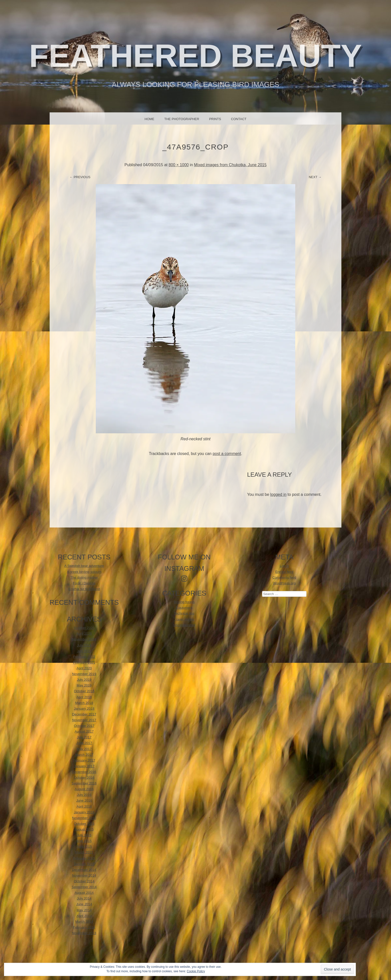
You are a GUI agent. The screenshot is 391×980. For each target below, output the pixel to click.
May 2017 (84, 749)
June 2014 (84, 904)
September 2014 (84, 887)
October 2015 (84, 824)
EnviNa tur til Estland (84, 589)
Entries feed (284, 572)
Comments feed (284, 577)
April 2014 (84, 916)
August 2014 (84, 893)
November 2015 (84, 818)
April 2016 (84, 806)
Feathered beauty (196, 56)
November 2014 (84, 875)
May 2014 (84, 910)
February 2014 (84, 927)
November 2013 (84, 933)
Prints (215, 119)
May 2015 (84, 841)
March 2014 (84, 922)
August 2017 (84, 731)
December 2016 (84, 772)
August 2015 (84, 829)
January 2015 (84, 864)
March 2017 (84, 755)
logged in (278, 494)
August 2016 (84, 789)
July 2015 (84, 835)
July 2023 (84, 645)
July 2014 (84, 898)
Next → (315, 177)
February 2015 (84, 858)
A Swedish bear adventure (84, 566)
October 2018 (84, 691)
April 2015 (84, 847)
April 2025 (84, 634)
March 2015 (84, 852)
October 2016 (84, 778)
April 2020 (84, 668)
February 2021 (84, 662)
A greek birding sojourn (84, 572)
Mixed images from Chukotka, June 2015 (230, 165)
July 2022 (84, 651)
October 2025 (84, 628)
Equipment (184, 608)
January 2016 (84, 812)
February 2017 (84, 760)
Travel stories (184, 619)
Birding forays (184, 602)
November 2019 (84, 674)
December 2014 (84, 870)
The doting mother (84, 577)
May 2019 (84, 685)
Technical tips (184, 613)
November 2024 (84, 639)
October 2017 (84, 726)
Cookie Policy (196, 971)
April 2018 (84, 697)
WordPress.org (284, 583)
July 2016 (84, 795)
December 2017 (84, 714)
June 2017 (84, 743)
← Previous (80, 177)
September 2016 (84, 783)
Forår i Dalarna (84, 583)
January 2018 (84, 709)
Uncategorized (184, 625)
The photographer (182, 119)
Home (149, 119)
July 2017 (84, 737)
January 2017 (84, 766)
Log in (284, 566)
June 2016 (84, 800)
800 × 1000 (179, 165)
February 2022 (84, 657)
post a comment (227, 454)
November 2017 (84, 720)
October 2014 (84, 881)
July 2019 (84, 680)
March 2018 (84, 703)
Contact (239, 119)
